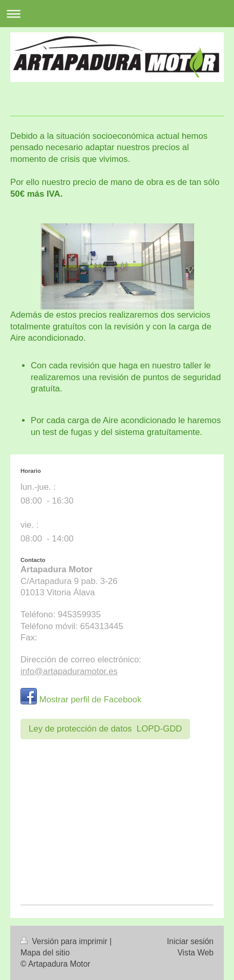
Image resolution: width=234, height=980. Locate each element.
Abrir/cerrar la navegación (117, 14)
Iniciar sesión (190, 941)
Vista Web (196, 953)
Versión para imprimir (65, 941)
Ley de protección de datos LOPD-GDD (105, 729)
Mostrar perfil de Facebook (91, 700)
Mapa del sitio (45, 953)
